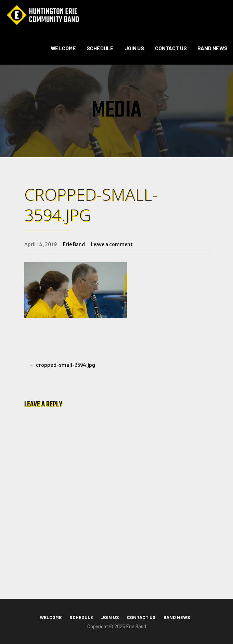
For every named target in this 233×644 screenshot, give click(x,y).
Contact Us (171, 48)
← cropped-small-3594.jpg (62, 365)
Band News (212, 48)
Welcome (63, 48)
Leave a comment (112, 244)
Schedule (100, 48)
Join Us (134, 48)
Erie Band (74, 244)
